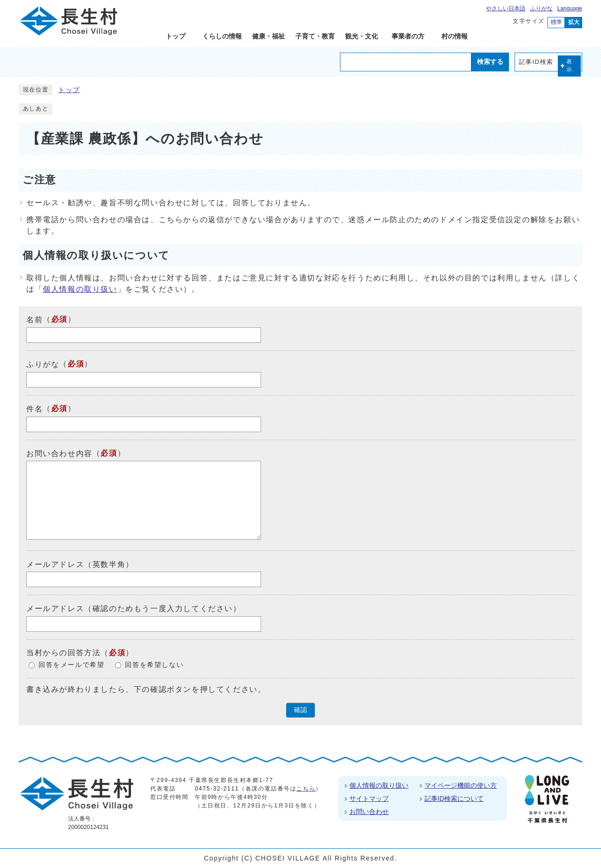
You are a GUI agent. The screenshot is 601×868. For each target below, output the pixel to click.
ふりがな (541, 8)
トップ (69, 90)
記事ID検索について (454, 798)
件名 (35, 409)
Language (570, 8)
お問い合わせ (369, 812)
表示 (570, 66)
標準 (556, 22)
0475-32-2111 (217, 789)
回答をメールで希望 (71, 665)
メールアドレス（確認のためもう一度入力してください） (134, 608)
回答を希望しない (154, 665)
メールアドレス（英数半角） (80, 564)
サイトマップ (369, 798)
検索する (490, 62)
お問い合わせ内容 (59, 453)
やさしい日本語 (506, 8)
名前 (35, 320)
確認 (300, 710)
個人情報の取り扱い (80, 289)
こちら (306, 789)
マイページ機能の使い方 (461, 785)
